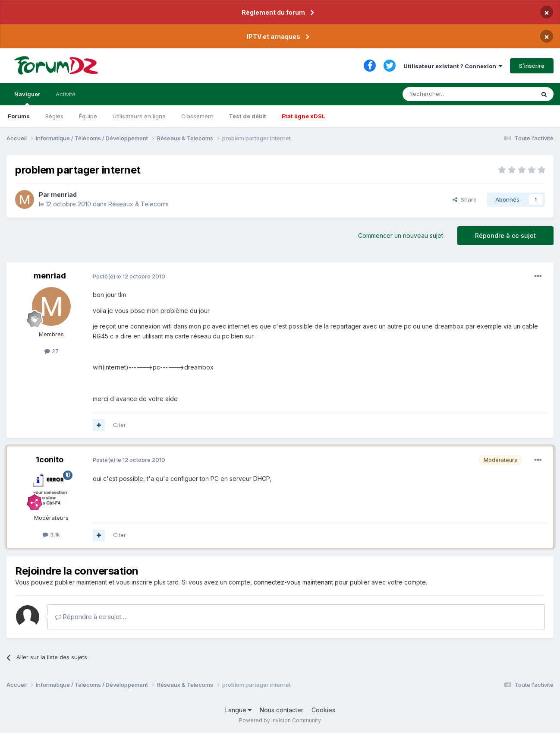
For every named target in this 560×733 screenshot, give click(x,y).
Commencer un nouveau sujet (401, 235)
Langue (238, 710)
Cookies (323, 710)
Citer (120, 425)
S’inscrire (532, 66)
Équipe (88, 116)
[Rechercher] (450, 94)
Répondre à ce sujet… (91, 617)
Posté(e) (129, 276)
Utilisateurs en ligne (139, 116)
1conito (50, 460)
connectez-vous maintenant (293, 582)
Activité (66, 94)
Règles (54, 116)
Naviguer (27, 98)
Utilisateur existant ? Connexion (453, 66)
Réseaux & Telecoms (138, 204)
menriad (64, 194)
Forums (19, 116)
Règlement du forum (273, 12)
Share (465, 199)
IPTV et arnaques (274, 36)
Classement (197, 116)
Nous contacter (282, 710)
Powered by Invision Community (280, 720)
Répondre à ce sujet (505, 235)
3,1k (51, 534)
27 (52, 351)
